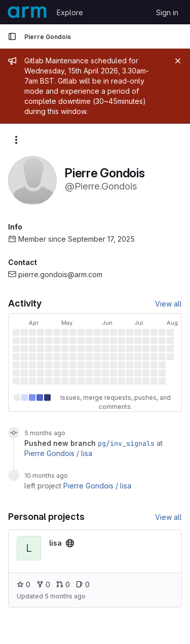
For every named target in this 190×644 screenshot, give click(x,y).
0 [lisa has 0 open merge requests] (63, 584)
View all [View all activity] (168, 304)
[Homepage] (27, 12)
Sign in (167, 12)
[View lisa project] (55, 543)
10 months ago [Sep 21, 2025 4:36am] (46, 476)
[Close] (178, 61)
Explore (70, 12)
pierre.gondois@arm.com (60, 274)
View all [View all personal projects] (168, 517)
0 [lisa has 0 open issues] (83, 584)
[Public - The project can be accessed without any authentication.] (70, 543)
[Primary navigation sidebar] (12, 36)
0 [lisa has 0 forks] (43, 584)
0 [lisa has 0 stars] (24, 584)
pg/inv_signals (126, 443)
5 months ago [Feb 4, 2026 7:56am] (45, 433)
